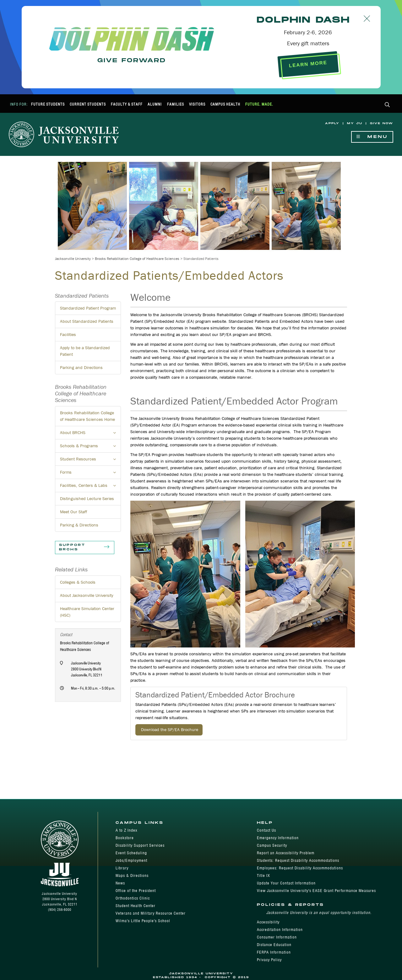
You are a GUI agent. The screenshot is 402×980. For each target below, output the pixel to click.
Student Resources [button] (90, 461)
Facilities (68, 334)
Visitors (197, 104)
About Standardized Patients (87, 321)
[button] (387, 105)
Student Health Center (136, 906)
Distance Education (274, 945)
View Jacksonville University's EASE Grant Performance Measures (316, 891)
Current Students (88, 104)
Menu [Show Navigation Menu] (372, 137)
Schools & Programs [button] (90, 448)
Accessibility (268, 922)
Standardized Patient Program (88, 308)
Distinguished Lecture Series (87, 498)
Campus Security (272, 845)
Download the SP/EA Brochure (169, 729)
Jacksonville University (73, 259)
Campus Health (225, 104)
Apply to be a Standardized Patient (85, 351)
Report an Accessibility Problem (286, 853)
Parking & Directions (79, 525)
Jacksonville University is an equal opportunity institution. (319, 913)
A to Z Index (126, 830)
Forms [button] (90, 474)
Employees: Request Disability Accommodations (300, 868)
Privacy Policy (269, 960)
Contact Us (266, 830)
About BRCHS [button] (90, 434)
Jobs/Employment (131, 860)
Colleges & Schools (78, 582)
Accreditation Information (280, 930)
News (120, 883)
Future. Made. (259, 104)
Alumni (155, 104)
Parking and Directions (81, 367)
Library (122, 868)
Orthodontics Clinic (133, 898)
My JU (355, 123)
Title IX (263, 875)
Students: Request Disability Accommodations (298, 860)
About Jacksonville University (87, 595)
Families (176, 104)
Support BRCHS (85, 548)
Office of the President (136, 891)
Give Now (382, 123)
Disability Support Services (140, 845)
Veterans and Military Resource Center (151, 913)
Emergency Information (278, 838)
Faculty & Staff (127, 104)
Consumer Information (277, 937)
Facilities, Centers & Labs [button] (90, 487)
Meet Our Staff (73, 512)
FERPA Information (274, 952)
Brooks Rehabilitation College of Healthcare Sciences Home (87, 416)
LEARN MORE (308, 64)
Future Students (48, 104)
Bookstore (125, 838)
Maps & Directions (132, 875)
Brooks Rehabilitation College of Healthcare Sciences (137, 259)
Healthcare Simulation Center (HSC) (87, 612)
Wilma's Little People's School (143, 921)
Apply (332, 123)
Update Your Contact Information (286, 883)
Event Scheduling (131, 853)
